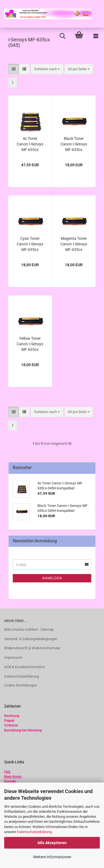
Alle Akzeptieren (52, 843)
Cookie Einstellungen (21, 685)
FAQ (7, 772)
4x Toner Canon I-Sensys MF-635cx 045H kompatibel (30, 144)
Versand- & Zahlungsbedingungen (31, 639)
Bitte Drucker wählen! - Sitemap (29, 629)
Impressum (13, 657)
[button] (14, 69)
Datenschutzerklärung (34, 832)
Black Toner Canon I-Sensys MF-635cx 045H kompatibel (74, 144)
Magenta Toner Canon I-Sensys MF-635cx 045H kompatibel (74, 244)
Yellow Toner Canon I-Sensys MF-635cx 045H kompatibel (30, 344)
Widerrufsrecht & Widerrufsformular (32, 648)
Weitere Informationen (52, 857)
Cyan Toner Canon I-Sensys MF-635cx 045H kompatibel (30, 244)
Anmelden (52, 578)
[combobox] (47, 69)
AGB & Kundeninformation (25, 667)
